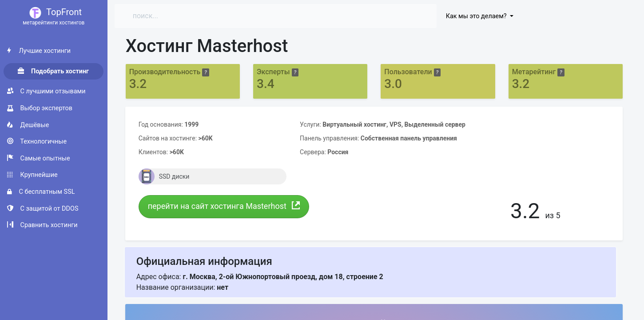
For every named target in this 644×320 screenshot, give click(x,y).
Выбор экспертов (40, 108)
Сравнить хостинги (42, 225)
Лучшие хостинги (39, 51)
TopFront (54, 17)
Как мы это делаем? (477, 16)
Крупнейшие (32, 175)
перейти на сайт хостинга (224, 206)
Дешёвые (28, 125)
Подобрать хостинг (53, 71)
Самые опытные (39, 158)
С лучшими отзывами (46, 91)
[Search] (205, 16)
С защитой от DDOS (43, 209)
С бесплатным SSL (41, 192)
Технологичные (37, 142)
